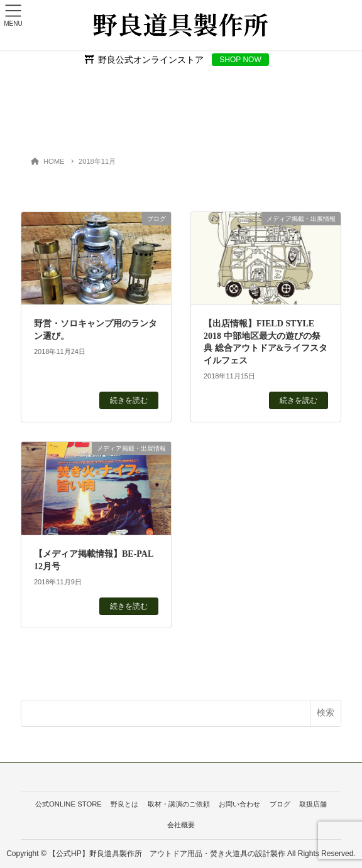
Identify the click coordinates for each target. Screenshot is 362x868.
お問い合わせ (239, 804)
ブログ (280, 804)
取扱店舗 (313, 804)
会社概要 (181, 825)
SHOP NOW (240, 60)
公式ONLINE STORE (69, 804)
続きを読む (129, 400)
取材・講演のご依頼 (179, 804)
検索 (326, 712)
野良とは (124, 804)
